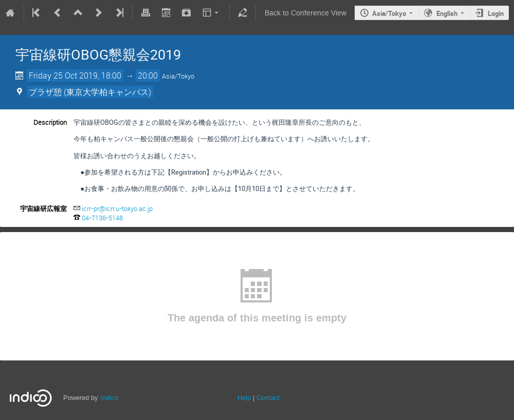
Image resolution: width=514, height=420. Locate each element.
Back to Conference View (306, 13)
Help (244, 398)
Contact (268, 398)
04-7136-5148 (102, 218)
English (447, 13)
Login (496, 13)
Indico (109, 398)
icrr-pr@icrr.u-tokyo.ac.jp (117, 208)
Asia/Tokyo (389, 13)
